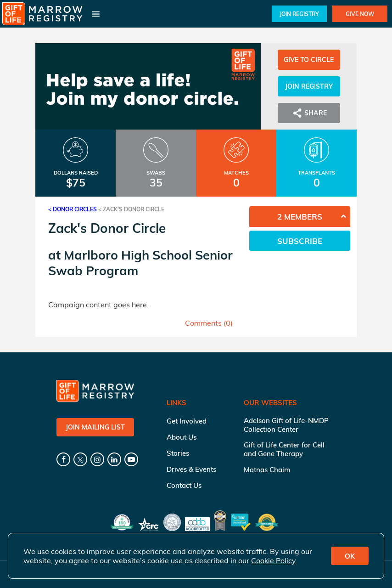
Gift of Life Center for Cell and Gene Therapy (284, 449)
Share (309, 113)
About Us (182, 437)
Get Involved (187, 421)
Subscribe (300, 241)
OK (350, 556)
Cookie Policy (273, 560)
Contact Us (184, 485)
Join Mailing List (95, 427)
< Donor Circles (73, 209)
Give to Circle (309, 60)
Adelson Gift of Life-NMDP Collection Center (286, 425)
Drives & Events (191, 469)
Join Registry (299, 14)
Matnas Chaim (267, 470)
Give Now (360, 14)
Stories (178, 453)
